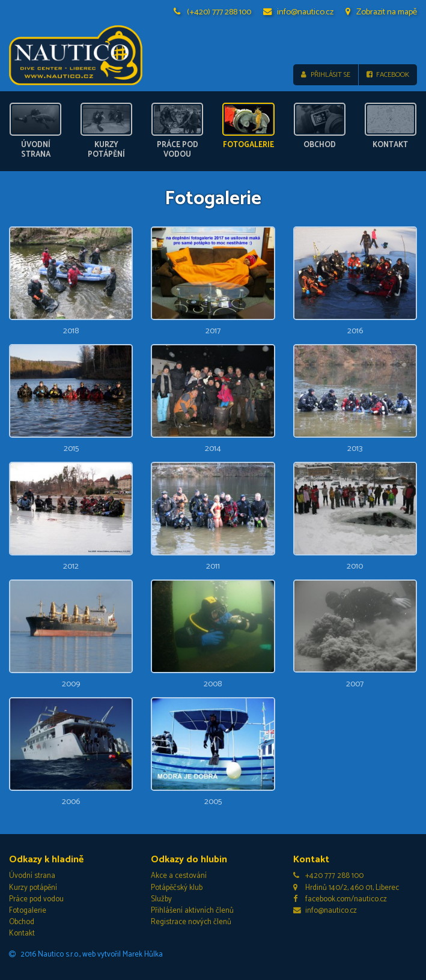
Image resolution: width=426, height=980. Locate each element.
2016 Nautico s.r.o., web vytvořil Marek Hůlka (86, 954)
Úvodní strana (32, 876)
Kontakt (22, 933)
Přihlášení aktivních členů (192, 911)
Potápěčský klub (177, 888)
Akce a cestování (179, 876)
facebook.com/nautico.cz (340, 899)
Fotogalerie (28, 911)
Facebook (388, 75)
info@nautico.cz (299, 12)
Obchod (22, 922)
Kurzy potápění (33, 888)
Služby (161, 899)
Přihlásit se (325, 75)
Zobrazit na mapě (381, 12)
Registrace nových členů (191, 922)
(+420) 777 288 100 (213, 12)
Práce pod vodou (36, 899)
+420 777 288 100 (329, 876)
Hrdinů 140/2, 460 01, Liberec (346, 888)
